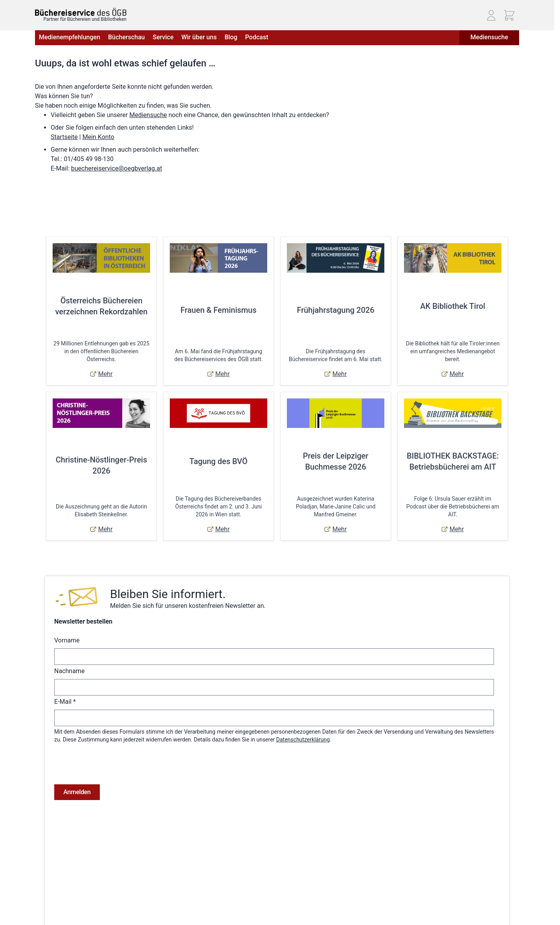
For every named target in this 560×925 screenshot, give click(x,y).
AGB (40, 859)
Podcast (257, 37)
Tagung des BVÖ (218, 461)
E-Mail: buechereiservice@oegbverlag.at (465, 891)
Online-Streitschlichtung (64, 903)
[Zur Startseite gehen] (81, 12)
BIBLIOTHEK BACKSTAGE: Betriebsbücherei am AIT (453, 461)
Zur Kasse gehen (250, 903)
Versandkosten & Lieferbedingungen (161, 859)
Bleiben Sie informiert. (168, 594)
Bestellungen (245, 870)
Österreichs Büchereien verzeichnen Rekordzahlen (102, 306)
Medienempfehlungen (70, 37)
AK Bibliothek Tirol (453, 306)
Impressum (49, 870)
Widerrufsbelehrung (59, 892)
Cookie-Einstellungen (61, 914)
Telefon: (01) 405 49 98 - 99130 (455, 882)
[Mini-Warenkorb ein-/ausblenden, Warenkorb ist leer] (509, 15)
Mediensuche (489, 37)
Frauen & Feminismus (218, 310)
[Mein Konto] (491, 15)
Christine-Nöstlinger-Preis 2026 (102, 465)
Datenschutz (50, 881)
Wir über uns (199, 37)
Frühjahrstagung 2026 (335, 310)
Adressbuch (244, 881)
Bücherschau (126, 37)
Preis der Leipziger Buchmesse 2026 (336, 461)
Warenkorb (242, 892)
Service (163, 37)
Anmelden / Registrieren (259, 859)
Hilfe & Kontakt (135, 870)
